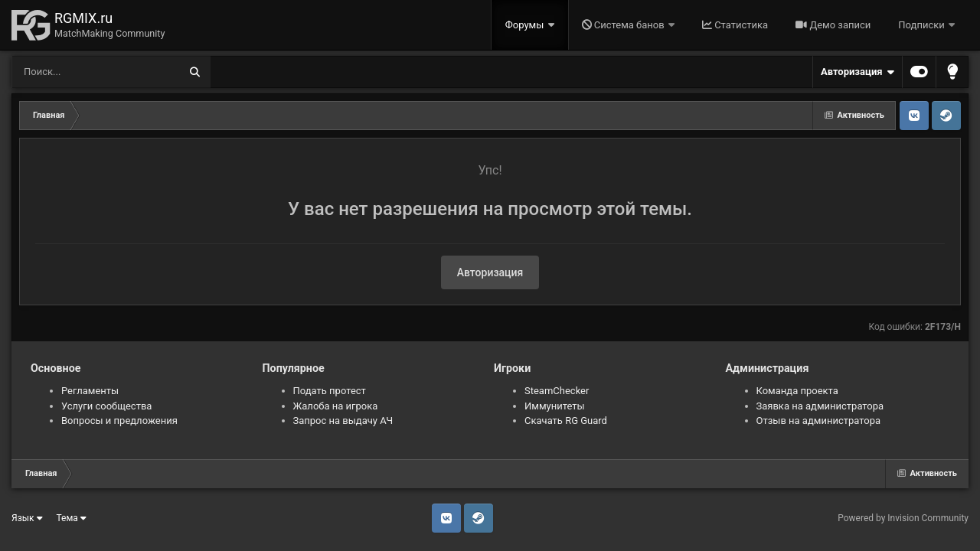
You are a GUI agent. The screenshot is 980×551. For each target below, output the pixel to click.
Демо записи (833, 25)
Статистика (735, 25)
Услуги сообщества (106, 406)
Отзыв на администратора (819, 421)
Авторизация (857, 72)
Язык (27, 518)
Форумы (526, 25)
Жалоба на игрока (336, 406)
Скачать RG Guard (566, 421)
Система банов (624, 25)
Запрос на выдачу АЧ (343, 421)
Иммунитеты (555, 406)
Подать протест (330, 391)
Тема (72, 518)
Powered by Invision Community (903, 518)
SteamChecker (557, 391)
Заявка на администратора (820, 406)
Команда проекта (797, 391)
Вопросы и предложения (119, 421)
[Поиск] (67, 72)
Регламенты (90, 391)
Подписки (923, 25)
